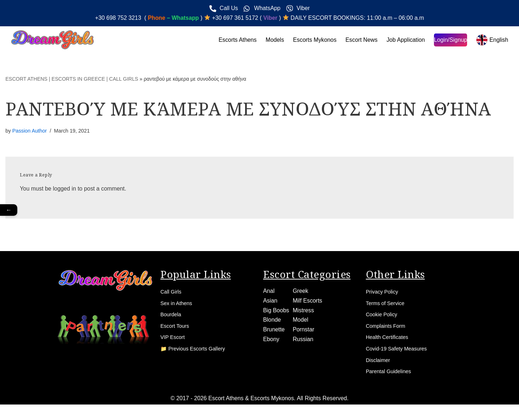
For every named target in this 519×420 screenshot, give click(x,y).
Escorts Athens (236, 40)
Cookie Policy (383, 318)
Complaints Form (388, 330)
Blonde (272, 322)
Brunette (274, 332)
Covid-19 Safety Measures (400, 355)
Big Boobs (276, 312)
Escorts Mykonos (313, 40)
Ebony (271, 341)
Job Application (405, 40)
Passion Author (30, 131)
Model (301, 322)
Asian (270, 302)
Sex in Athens (178, 306)
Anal (269, 292)
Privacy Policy (384, 293)
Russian (303, 341)
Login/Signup (450, 40)
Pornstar (304, 332)
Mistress (304, 312)
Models (273, 40)
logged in (65, 189)
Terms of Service (387, 306)
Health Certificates (389, 342)
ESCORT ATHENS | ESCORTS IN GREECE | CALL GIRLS (72, 79)
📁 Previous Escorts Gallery (196, 355)
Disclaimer (379, 367)
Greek (301, 292)
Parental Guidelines (391, 379)
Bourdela (172, 318)
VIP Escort (174, 342)
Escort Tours (176, 330)
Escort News (360, 40)
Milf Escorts (308, 302)
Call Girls (172, 293)
